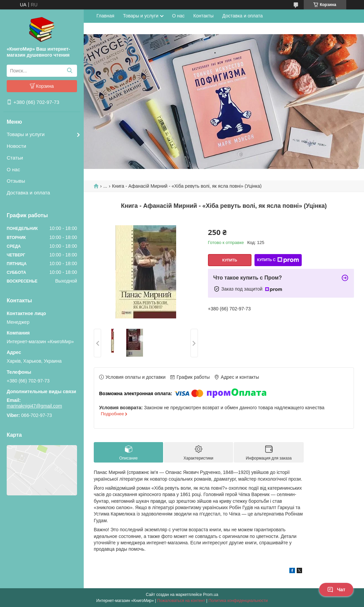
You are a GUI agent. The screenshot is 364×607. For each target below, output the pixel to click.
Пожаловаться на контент (181, 601)
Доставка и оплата (28, 193)
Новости (16, 146)
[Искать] (69, 71)
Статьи (15, 158)
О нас (13, 169)
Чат (336, 590)
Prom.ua (210, 595)
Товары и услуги (26, 134)
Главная (105, 16)
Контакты (203, 16)
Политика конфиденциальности (238, 601)
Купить (230, 260)
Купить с (278, 260)
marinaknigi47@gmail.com (34, 406)
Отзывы (16, 181)
